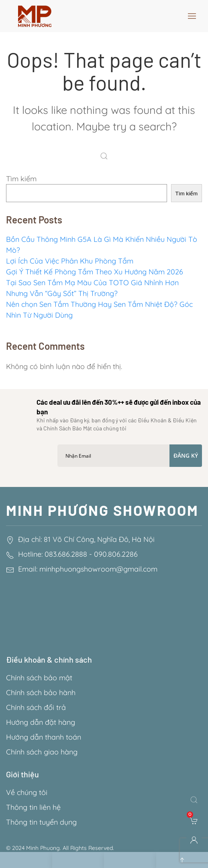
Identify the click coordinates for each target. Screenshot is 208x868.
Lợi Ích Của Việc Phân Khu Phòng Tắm (70, 261)
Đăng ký (186, 455)
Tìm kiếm (21, 179)
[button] (192, 16)
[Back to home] (35, 16)
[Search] (106, 157)
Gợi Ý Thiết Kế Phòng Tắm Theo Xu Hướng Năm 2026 (95, 272)
